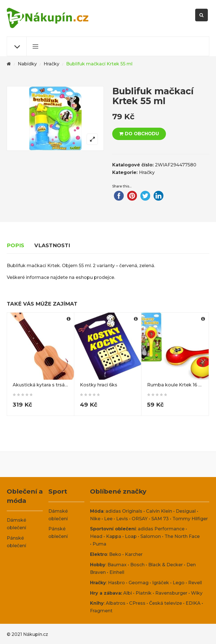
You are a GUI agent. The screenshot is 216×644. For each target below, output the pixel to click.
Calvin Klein (159, 511)
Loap (131, 536)
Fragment (101, 611)
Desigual (186, 511)
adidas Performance (161, 529)
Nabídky (27, 64)
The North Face (182, 536)
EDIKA (193, 603)
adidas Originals (124, 511)
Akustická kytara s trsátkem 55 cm (52, 385)
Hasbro (116, 583)
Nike (95, 519)
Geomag (139, 583)
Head (96, 536)
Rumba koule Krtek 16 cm (176, 385)
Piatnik (144, 593)
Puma (99, 544)
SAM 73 (160, 519)
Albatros (116, 603)
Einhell (117, 572)
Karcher (134, 554)
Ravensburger (171, 593)
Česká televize (166, 603)
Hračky (51, 64)
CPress (137, 603)
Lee (108, 519)
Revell (195, 583)
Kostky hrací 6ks (99, 385)
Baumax (117, 565)
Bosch (137, 565)
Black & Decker (166, 565)
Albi (128, 593)
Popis (15, 245)
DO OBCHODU (142, 134)
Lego (179, 583)
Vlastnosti (52, 245)
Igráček (161, 583)
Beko (115, 554)
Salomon (151, 536)
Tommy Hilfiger (190, 519)
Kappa (114, 536)
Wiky (197, 593)
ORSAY (140, 519)
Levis (122, 519)
